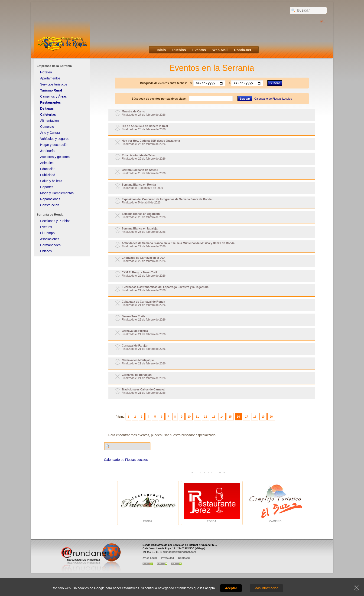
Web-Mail (220, 50)
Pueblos (179, 50)
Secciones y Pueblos (55, 221)
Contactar (184, 558)
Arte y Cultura (50, 133)
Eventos (199, 50)
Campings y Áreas (53, 96)
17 (246, 417)
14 (222, 417)
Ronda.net (242, 50)
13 (214, 417)
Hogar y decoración (54, 145)
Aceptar (231, 588)
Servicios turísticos (54, 84)
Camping (275, 503)
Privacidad (167, 558)
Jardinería (47, 151)
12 (206, 417)
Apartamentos (50, 78)
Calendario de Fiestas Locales (273, 99)
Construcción (50, 205)
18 (255, 417)
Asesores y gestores (55, 157)
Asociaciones (50, 239)
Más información (266, 588)
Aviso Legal (150, 558)
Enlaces (46, 251)
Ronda (148, 503)
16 (238, 417)
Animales (47, 163)
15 (230, 417)
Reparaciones (50, 199)
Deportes (47, 187)
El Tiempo (47, 233)
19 (263, 417)
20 (271, 417)
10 (189, 417)
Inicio (161, 50)
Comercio (47, 127)
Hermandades (50, 245)
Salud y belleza (51, 181)
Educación (48, 169)
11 (197, 417)
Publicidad (48, 175)
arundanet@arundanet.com (179, 552)
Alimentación (49, 121)
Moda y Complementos (57, 193)
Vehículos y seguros (55, 139)
